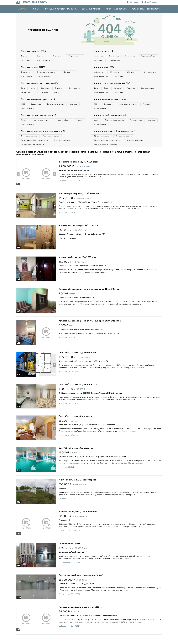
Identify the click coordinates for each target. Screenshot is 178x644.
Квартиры (22, 9)
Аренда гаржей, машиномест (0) (112, 123)
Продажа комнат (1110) (34, 68)
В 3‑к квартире (27, 78)
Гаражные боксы (67, 128)
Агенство (79, 111)
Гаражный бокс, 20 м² (70, 553)
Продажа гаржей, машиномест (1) (40, 123)
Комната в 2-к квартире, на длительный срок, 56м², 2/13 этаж (90, 330)
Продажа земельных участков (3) (39, 106)
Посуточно (121, 61)
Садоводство (38, 111)
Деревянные (47, 94)
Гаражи (24, 128)
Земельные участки (91, 9)
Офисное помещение (30, 145)
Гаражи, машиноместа (116, 9)
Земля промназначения (59, 111)
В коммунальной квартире (49, 73)
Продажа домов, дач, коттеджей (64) (42, 85)
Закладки (132, 2)
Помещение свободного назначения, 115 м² (80, 617)
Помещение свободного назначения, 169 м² (81, 585)
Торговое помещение (54, 145)
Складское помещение (65, 149)
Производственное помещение (33, 154)
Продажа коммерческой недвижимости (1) (45, 140)
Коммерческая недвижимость (146, 9)
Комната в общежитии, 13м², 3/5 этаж (78, 267)
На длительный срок (102, 61)
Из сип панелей (65, 94)
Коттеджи (48, 90)
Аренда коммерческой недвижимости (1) (116, 140)
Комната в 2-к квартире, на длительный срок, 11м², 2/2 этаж (89, 299)
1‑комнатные (26, 56)
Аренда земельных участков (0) (111, 106)
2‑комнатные (44, 56)
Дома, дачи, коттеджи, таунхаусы (61, 9)
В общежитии (27, 73)
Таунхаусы (63, 90)
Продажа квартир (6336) (35, 51)
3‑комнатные (61, 56)
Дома (24, 90)
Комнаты (36, 9)
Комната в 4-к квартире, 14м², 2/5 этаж (78, 235)
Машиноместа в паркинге (44, 128)
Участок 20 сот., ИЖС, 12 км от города (78, 521)
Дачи (35, 90)
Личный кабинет (150, 2)
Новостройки (47, 61)
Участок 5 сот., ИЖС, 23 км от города (77, 489)
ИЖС (23, 111)
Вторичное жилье (28, 61)
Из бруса (25, 99)
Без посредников (67, 61)
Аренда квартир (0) (104, 51)
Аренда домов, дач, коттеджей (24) (113, 89)
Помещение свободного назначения (35, 149)
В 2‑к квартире (72, 73)
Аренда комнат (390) (105, 68)
